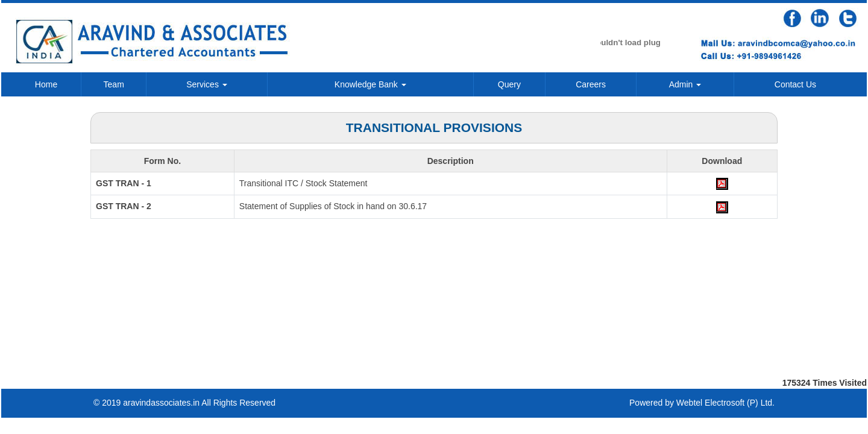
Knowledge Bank (370, 84)
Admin (685, 84)
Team (114, 84)
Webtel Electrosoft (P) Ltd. (725, 403)
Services (207, 84)
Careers (591, 84)
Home (46, 84)
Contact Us (795, 84)
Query (509, 84)
